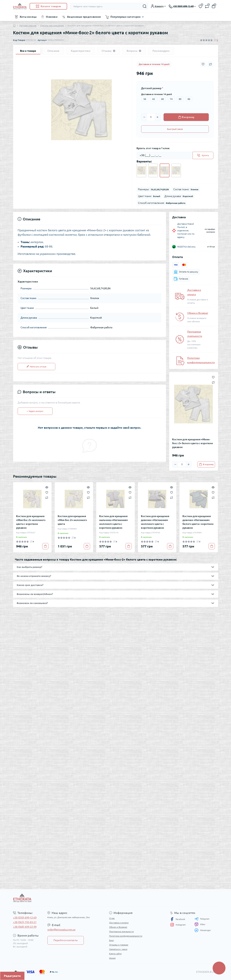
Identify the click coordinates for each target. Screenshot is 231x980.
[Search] (145, 6)
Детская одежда (28, 26)
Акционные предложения (84, 17)
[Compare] (47, 497)
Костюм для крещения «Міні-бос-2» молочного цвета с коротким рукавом (31, 522)
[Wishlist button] (203, 64)
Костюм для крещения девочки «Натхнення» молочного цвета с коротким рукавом (155, 522)
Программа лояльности (121, 931)
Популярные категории (126, 17)
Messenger (203, 930)
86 (189, 99)
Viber (200, 924)
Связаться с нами (118, 949)
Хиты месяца (28, 17)
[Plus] (157, 117)
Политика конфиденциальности (126, 936)
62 (154, 99)
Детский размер (152, 88)
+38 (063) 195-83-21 (25, 922)
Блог (112, 940)
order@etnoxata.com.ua (61, 930)
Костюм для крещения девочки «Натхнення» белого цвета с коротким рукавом (198, 522)
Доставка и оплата (119, 923)
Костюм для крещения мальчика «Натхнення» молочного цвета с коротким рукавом (114, 522)
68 (162, 99)
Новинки (52, 17)
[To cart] (206, 464)
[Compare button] (210, 64)
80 (180, 99)
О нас (112, 918)
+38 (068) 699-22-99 (25, 927)
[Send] (203, 155)
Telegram (202, 919)
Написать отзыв (36, 367)
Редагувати (12, 976)
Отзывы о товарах (119, 945)
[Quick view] (47, 487)
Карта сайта (115, 954)
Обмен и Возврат (198, 313)
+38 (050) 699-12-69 (25, 918)
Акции (112, 958)
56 (145, 99)
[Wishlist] (47, 492)
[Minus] (144, 117)
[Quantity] (151, 117)
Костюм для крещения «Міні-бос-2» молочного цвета (72, 520)
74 (171, 99)
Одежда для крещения (52, 26)
